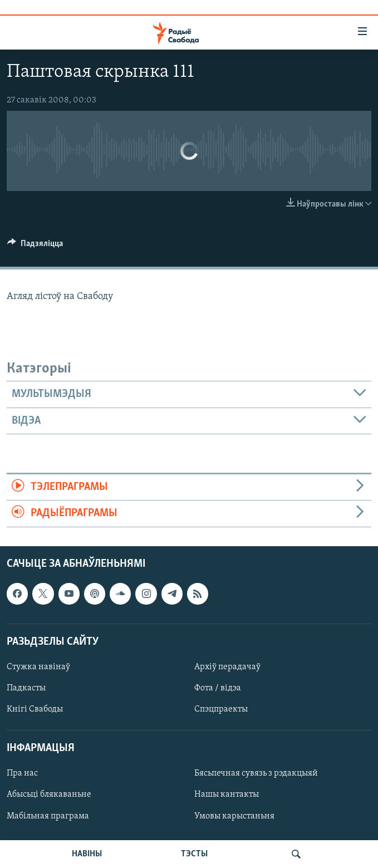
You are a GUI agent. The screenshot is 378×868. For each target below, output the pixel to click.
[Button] (35, 246)
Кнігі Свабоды (35, 709)
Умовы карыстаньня (234, 816)
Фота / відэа (218, 688)
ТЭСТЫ (194, 854)
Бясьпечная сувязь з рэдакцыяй (256, 773)
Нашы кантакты (227, 795)
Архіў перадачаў (227, 667)
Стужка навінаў (38, 667)
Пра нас (22, 773)
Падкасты (26, 688)
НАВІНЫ (87, 854)
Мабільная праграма (48, 816)
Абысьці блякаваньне (49, 795)
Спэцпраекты (221, 709)
